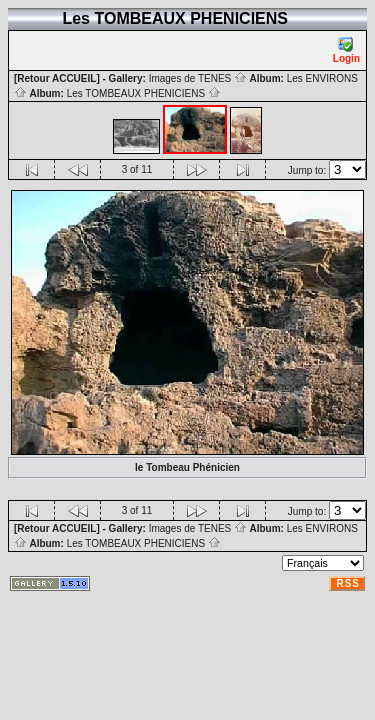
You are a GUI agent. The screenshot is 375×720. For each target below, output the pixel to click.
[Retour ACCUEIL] (57, 78)
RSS (348, 583)
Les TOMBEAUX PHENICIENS (144, 93)
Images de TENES (198, 78)
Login (346, 50)
